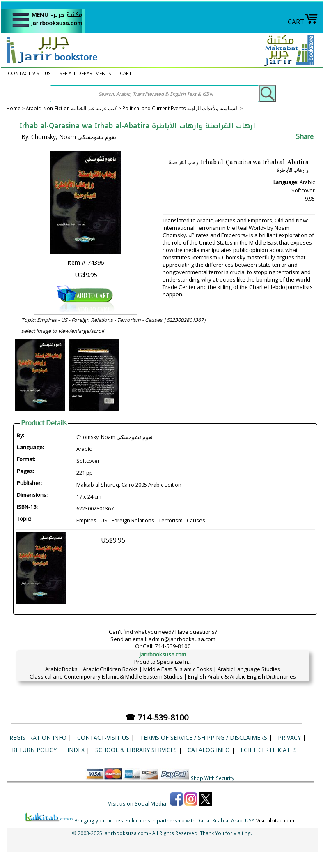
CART (303, 22)
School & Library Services (136, 750)
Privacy (289, 738)
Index (76, 750)
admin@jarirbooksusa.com (182, 639)
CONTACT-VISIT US (29, 73)
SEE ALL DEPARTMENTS (85, 73)
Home (14, 108)
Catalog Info (209, 750)
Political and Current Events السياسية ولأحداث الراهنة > (182, 108)
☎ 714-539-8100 (157, 717)
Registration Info (38, 738)
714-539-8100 (173, 646)
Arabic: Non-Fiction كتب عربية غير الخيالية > (74, 108)
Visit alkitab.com (275, 820)
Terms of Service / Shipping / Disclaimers (204, 738)
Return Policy (34, 750)
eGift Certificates (269, 750)
